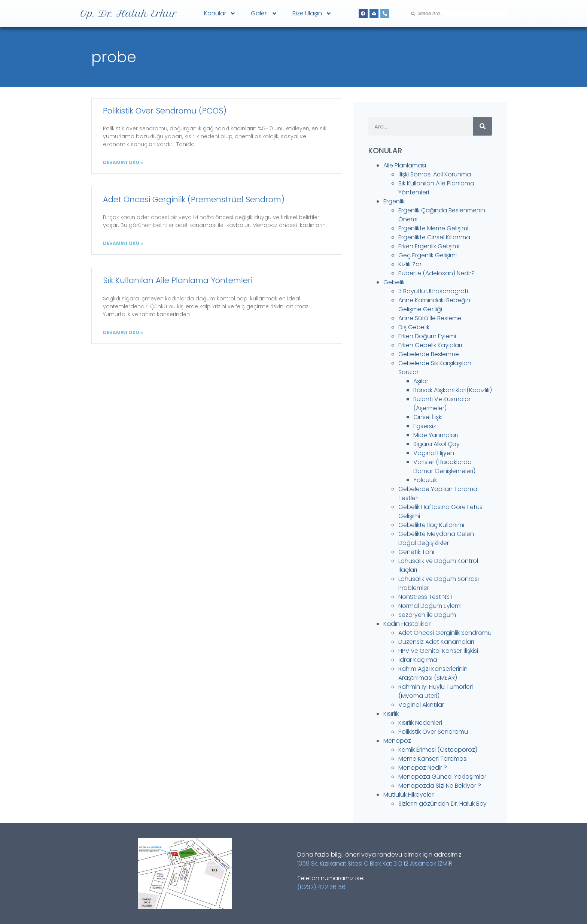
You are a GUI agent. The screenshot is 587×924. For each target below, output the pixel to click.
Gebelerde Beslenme (429, 354)
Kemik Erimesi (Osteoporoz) (438, 750)
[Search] (483, 126)
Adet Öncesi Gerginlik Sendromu (445, 633)
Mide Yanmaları (436, 435)
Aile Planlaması (405, 165)
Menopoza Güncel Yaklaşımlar (442, 777)
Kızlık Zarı (410, 264)
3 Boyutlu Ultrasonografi (433, 291)
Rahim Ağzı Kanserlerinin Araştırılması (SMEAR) (433, 673)
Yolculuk (425, 480)
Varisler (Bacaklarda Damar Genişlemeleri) (444, 466)
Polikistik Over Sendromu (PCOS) (165, 111)
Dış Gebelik (414, 327)
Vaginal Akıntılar (421, 705)
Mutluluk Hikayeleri (409, 795)
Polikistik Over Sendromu (433, 732)
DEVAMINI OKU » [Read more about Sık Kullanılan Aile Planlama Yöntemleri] (123, 332)
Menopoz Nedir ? (423, 768)
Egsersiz (425, 426)
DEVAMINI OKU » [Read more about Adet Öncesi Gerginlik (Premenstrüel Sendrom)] (123, 243)
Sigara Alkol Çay (437, 444)
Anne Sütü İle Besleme (430, 318)
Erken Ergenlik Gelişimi (429, 246)
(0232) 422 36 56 (321, 887)
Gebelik (394, 282)
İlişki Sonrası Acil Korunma (435, 174)
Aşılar (421, 381)
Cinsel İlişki (428, 417)
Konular (220, 13)
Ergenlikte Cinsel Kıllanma (434, 237)
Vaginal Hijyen (434, 453)
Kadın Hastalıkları (407, 624)
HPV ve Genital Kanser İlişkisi (438, 651)
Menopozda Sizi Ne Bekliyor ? (440, 786)
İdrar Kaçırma (418, 660)
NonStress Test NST (426, 597)
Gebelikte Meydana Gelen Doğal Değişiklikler (436, 538)
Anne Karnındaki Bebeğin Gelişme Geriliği (434, 305)
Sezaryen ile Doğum (427, 615)
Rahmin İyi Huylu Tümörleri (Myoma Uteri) (436, 691)
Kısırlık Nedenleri (420, 723)
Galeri (264, 13)
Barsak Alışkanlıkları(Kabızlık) (453, 390)
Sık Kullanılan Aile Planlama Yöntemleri (178, 280)
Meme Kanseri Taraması (433, 759)
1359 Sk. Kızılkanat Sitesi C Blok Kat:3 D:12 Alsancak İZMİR (375, 864)
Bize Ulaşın (312, 13)
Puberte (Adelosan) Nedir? (437, 273)
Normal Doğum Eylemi (430, 606)
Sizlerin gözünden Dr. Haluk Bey (442, 804)
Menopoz (397, 741)
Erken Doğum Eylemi (427, 336)
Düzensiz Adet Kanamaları (436, 642)
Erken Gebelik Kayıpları (430, 345)
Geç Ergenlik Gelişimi (428, 255)
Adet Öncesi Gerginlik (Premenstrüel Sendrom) (194, 199)
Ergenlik (394, 201)
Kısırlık (391, 714)
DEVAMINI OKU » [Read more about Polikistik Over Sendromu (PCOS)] (123, 162)
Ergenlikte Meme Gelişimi (433, 228)
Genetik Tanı (416, 552)
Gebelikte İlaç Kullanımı (431, 525)
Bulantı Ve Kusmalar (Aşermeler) (442, 404)
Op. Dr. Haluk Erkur (129, 13)
